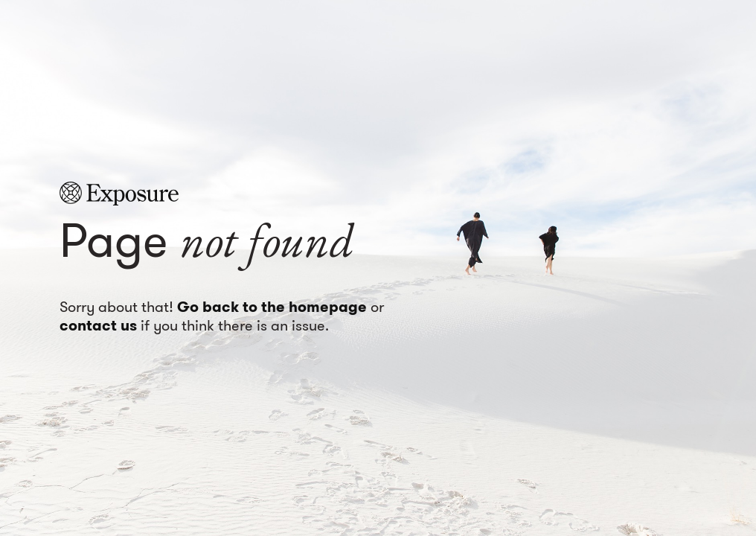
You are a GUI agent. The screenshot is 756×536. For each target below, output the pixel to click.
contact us (98, 325)
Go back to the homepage (272, 307)
